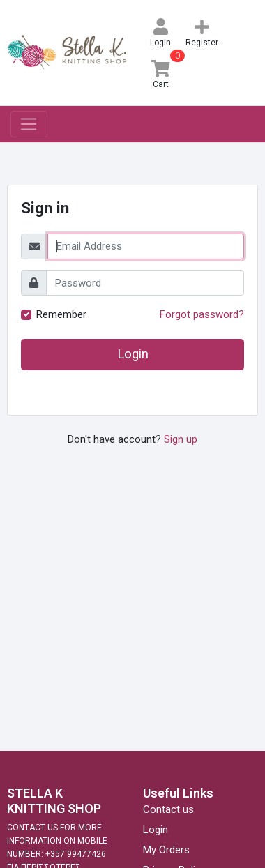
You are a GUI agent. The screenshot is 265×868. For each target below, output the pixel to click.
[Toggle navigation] (29, 124)
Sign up (181, 439)
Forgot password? (202, 314)
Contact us (168, 809)
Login (133, 354)
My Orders (166, 850)
